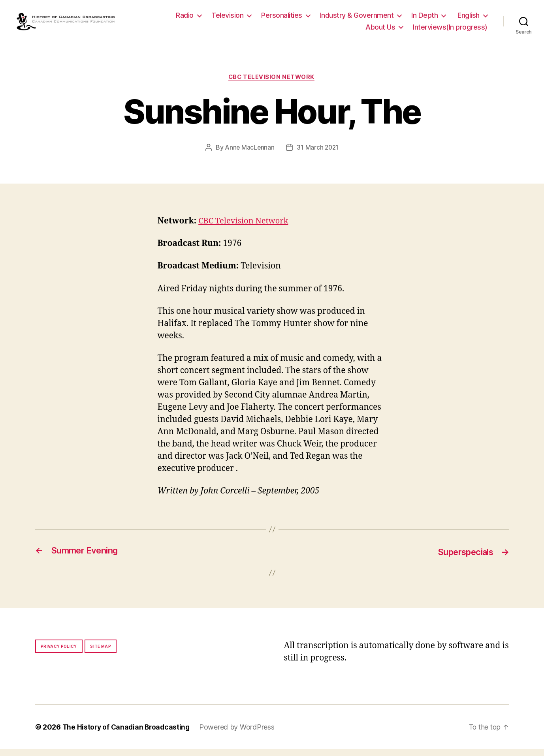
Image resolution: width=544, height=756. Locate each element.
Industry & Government (357, 18)
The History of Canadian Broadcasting (128, 734)
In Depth (424, 18)
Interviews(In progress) (450, 30)
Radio (185, 18)
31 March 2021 (318, 154)
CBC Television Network (272, 84)
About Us (380, 30)
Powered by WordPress (240, 734)
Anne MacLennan (249, 154)
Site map (101, 653)
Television (227, 18)
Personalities (282, 18)
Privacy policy (59, 653)
